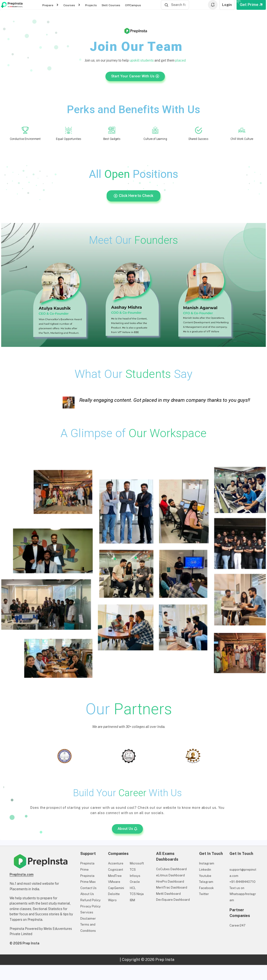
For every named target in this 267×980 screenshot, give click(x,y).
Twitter (204, 894)
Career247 (237, 925)
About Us (87, 894)
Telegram (206, 882)
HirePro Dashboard (170, 882)
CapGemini (116, 888)
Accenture (116, 863)
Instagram (207, 863)
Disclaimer (88, 919)
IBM (132, 900)
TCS (133, 870)
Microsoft (137, 863)
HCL (133, 888)
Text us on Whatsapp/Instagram (243, 894)
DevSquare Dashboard (173, 900)
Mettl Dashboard (168, 894)
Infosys (135, 876)
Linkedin (205, 870)
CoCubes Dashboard (171, 869)
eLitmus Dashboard (170, 875)
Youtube (205, 876)
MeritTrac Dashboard (172, 887)
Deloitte (114, 894)
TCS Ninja (137, 894)
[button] (127, 829)
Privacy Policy (90, 906)
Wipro (112, 900)
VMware (114, 882)
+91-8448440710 (242, 882)
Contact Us (88, 888)
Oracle (135, 882)
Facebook (206, 888)
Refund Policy (90, 900)
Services (87, 912)
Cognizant (116, 870)
